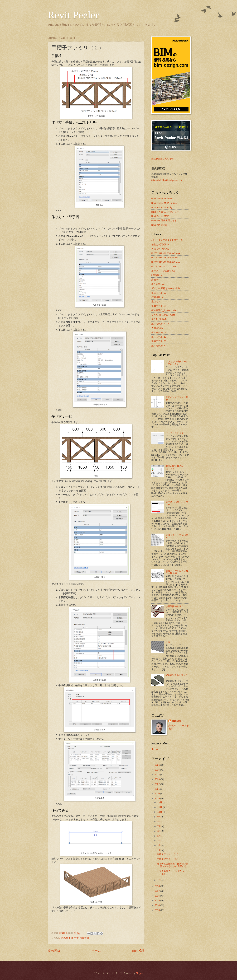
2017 (157, 891)
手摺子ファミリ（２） (168, 854)
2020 (157, 794)
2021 (157, 789)
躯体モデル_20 (159, 341)
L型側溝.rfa (157, 275)
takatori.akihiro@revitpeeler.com (167, 180)
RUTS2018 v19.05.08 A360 (165, 258)
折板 (168, 642)
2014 (157, 905)
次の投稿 (54, 951)
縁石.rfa (155, 280)
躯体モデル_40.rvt (160, 324)
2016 (157, 896)
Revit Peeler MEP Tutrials (164, 203)
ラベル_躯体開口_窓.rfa (163, 315)
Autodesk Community (162, 207)
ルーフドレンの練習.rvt (163, 271)
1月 (159, 880)
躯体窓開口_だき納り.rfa (164, 310)
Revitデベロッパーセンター (165, 212)
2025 (157, 770)
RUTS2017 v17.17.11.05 (164, 266)
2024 (157, 775)
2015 (157, 900)
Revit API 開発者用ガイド (164, 220)
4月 (159, 841)
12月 (160, 802)
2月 (159, 850)
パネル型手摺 (66, 938)
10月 (160, 812)
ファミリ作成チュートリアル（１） (177, 363)
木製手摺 (84, 938)
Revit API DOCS (159, 225)
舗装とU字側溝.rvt (160, 244)
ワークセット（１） (176, 433)
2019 (157, 798)
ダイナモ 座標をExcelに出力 (166, 288)
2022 (157, 784)
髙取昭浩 (176, 721)
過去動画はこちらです (163, 159)
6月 (159, 831)
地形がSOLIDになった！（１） (176, 467)
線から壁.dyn (158, 284)
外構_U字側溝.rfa (160, 249)
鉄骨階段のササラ (175, 606)
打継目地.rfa (158, 297)
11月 (160, 807)
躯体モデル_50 (159, 306)
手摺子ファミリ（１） (168, 859)
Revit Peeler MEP (160, 216)
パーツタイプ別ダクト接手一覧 (167, 240)
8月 (159, 822)
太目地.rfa (156, 302)
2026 (157, 765)
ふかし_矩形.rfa (159, 319)
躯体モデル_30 (159, 346)
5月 (159, 836)
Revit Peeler (73, 15)
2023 (157, 779)
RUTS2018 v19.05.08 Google (166, 262)
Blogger (140, 973)
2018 (157, 886)
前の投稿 (138, 951)
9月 (159, 817)
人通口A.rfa (157, 328)
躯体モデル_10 (159, 337)
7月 (159, 826)
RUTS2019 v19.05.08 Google (166, 253)
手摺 (76, 938)
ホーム (96, 951)
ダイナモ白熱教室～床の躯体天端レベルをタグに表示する (173, 865)
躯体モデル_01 (159, 332)
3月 (159, 845)
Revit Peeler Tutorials (162, 199)
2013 (157, 910)
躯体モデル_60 (159, 293)
